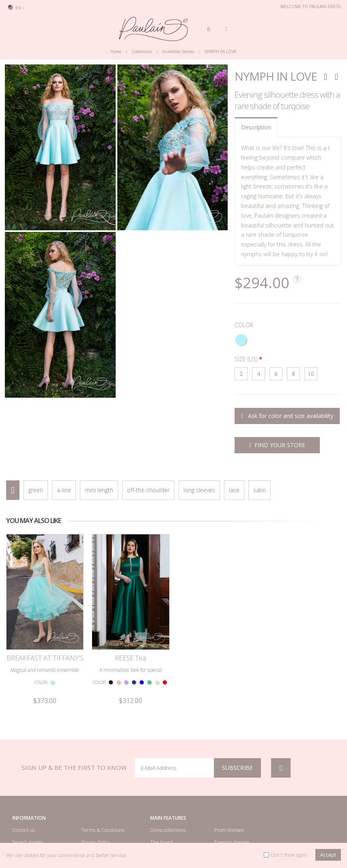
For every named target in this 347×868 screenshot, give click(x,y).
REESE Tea (130, 619)
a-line (64, 490)
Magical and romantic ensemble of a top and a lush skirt (45, 635)
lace (234, 490)
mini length (99, 490)
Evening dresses (232, 804)
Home (116, 51)
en (16, 8)
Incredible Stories (178, 51)
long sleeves (199, 490)
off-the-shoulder (148, 490)
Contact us (23, 792)
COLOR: (41, 644)
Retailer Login (27, 816)
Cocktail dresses (232, 816)
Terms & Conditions (103, 792)
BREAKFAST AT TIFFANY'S (45, 619)
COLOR (244, 325)
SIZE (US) (246, 359)
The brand (162, 804)
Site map (91, 816)
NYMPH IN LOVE (221, 51)
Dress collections (168, 792)
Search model (27, 804)
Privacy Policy (96, 804)
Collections (142, 51)
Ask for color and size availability (287, 416)
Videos (157, 816)
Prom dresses (229, 792)
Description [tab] (256, 127)
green (36, 490)
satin (260, 490)
